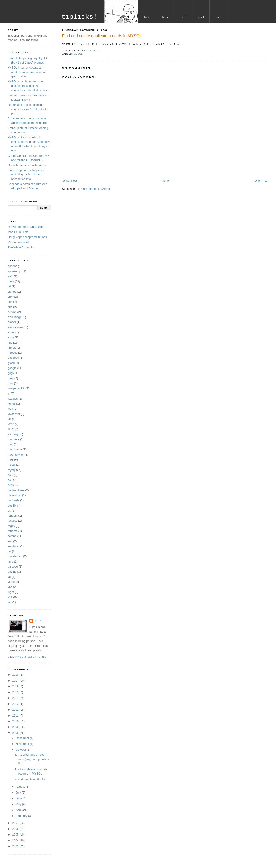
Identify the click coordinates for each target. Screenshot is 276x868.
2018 (16, 675)
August (21, 787)
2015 (16, 692)
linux (11, 429)
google (12, 368)
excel (11, 332)
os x (219, 17)
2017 (16, 681)
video (11, 582)
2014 (16, 698)
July (19, 792)
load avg (13, 434)
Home (166, 181)
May (19, 804)
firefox (12, 348)
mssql (12, 465)
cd (9, 286)
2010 (16, 721)
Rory (38, 621)
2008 (16, 733)
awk (10, 276)
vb (9, 577)
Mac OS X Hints (18, 232)
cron (11, 297)
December (23, 738)
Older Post (261, 181)
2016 (16, 686)
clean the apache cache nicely (27, 165)
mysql (201, 17)
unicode (13, 567)
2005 (16, 835)
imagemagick (16, 388)
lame (11, 424)
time (10, 561)
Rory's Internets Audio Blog (25, 227)
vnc (10, 587)
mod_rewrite (16, 455)
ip (9, 393)
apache (13, 266)
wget (11, 592)
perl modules (16, 490)
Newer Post (70, 181)
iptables (13, 399)
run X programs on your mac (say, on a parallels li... (32, 759)
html (10, 383)
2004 (16, 840)
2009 (16, 727)
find (10, 343)
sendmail (14, 546)
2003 (16, 846)
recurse (13, 521)
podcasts (14, 500)
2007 (16, 823)
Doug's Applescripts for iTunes (27, 237)
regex (11, 526)
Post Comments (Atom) (95, 189)
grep (11, 378)
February (22, 816)
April (19, 810)
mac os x (14, 439)
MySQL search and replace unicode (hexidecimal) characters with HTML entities (29, 86)
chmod (12, 292)
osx (10, 480)
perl (183, 17)
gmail (11, 363)
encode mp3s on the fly (30, 779)
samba (12, 536)
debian (12, 312)
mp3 (11, 460)
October (21, 750)
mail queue (15, 449)
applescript (15, 271)
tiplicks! (79, 17)
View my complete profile (27, 657)
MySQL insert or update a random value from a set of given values (27, 72)
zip (10, 602)
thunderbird (15, 556)
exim (11, 337)
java (10, 409)
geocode (13, 358)
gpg (10, 373)
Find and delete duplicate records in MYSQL (102, 36)
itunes (12, 404)
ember (12, 322)
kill (9, 419)
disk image (15, 317)
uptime (12, 572)
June (19, 798)
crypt (11, 302)
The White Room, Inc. (22, 247)
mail (10, 444)
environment (16, 327)
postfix (12, 506)
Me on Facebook (19, 242)
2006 (16, 829)
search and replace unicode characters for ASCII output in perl (28, 109)
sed (10, 541)
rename (13, 531)
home (147, 17)
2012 (16, 710)
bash (165, 17)
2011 (16, 715)
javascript (14, 414)
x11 (10, 597)
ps (9, 511)
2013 (16, 704)
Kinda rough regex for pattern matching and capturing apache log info (27, 174)
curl (10, 307)
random (13, 516)
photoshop (14, 495)
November (23, 744)
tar (9, 551)
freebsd (13, 353)
